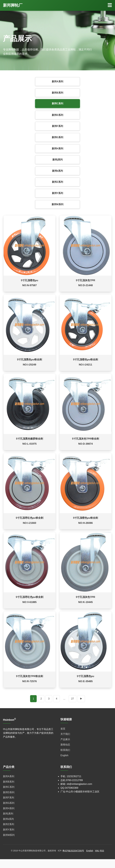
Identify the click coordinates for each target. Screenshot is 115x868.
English (64, 764)
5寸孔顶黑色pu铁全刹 (29, 362)
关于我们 (65, 743)
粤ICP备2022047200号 (73, 859)
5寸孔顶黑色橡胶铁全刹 (29, 443)
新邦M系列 (57, 204)
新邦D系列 (57, 115)
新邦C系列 (57, 103)
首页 (63, 738)
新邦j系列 (57, 160)
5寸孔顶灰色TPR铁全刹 (85, 443)
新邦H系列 (57, 149)
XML (97, 859)
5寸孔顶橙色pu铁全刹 (86, 362)
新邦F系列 (57, 126)
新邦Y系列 (58, 193)
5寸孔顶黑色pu (85, 685)
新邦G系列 (57, 137)
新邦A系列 (57, 81)
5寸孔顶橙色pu (29, 282)
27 (73, 707)
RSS (102, 859)
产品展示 (65, 748)
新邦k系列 (58, 171)
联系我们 (65, 759)
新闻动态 (65, 753)
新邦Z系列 (57, 182)
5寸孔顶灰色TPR (86, 282)
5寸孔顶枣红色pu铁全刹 (29, 524)
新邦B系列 (57, 93)
